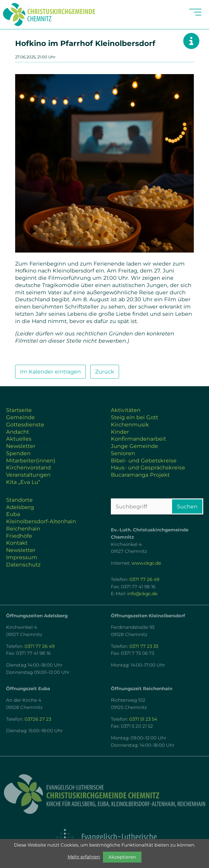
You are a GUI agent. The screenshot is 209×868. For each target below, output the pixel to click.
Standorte (19, 500)
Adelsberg (20, 507)
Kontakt (17, 543)
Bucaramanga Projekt (140, 475)
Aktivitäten (126, 410)
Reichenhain (23, 529)
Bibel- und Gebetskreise (144, 460)
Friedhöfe (19, 536)
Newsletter (21, 446)
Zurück (105, 372)
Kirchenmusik (130, 424)
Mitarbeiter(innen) (31, 460)
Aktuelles (19, 439)
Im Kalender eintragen (50, 372)
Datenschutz (23, 565)
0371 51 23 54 (143, 719)
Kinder (120, 432)
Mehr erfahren (84, 857)
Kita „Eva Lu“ (23, 482)
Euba (13, 514)
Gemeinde (20, 417)
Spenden (18, 453)
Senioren (123, 453)
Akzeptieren (122, 857)
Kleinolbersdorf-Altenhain (41, 521)
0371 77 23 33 (144, 646)
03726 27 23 (38, 719)
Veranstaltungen (28, 475)
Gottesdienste (25, 424)
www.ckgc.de (146, 563)
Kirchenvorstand (28, 467)
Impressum (22, 557)
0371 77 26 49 (144, 579)
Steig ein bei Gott (134, 417)
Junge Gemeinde (134, 446)
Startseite (19, 410)
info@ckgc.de (142, 594)
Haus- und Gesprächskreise (148, 467)
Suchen (187, 506)
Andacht (18, 432)
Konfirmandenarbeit (138, 439)
